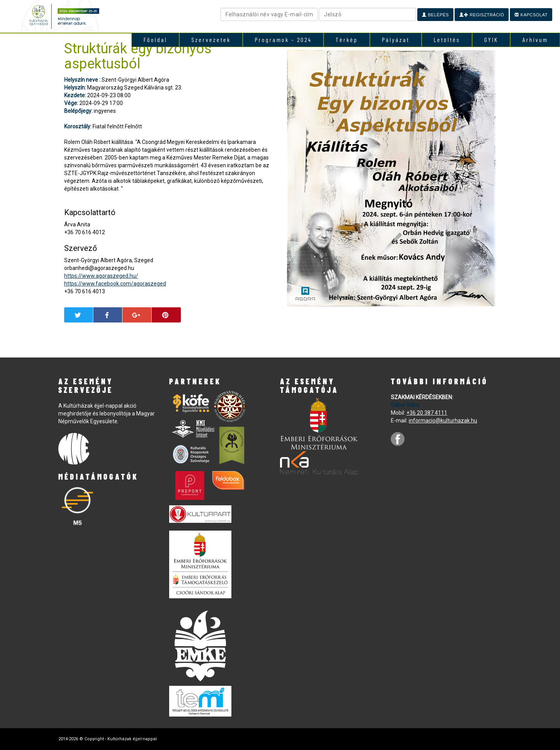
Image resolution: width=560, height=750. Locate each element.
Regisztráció (482, 15)
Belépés (435, 15)
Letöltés (447, 39)
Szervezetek (211, 39)
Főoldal (155, 39)
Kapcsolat (531, 15)
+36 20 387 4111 (427, 413)
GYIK (491, 39)
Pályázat (396, 39)
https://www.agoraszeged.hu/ (101, 276)
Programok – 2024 (283, 39)
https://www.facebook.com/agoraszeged (115, 284)
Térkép (347, 39)
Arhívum (535, 39)
